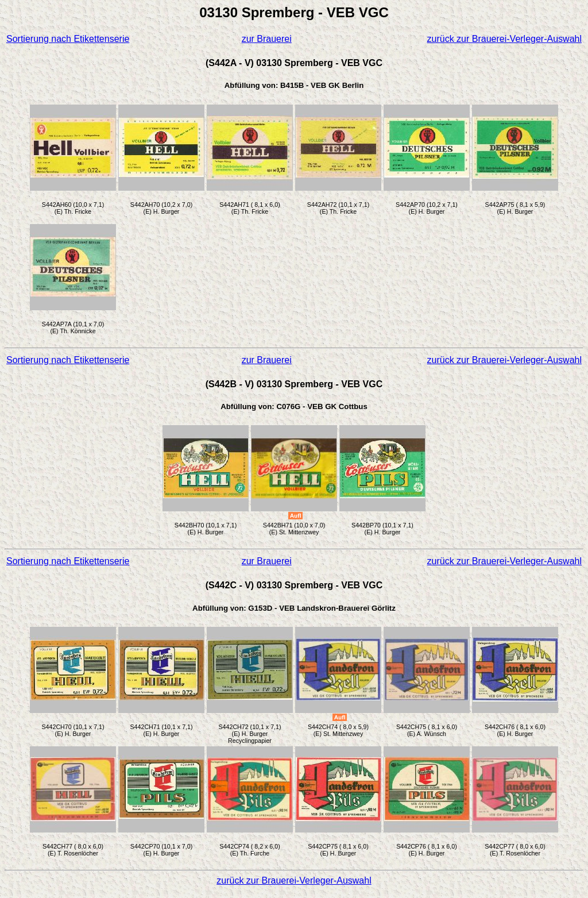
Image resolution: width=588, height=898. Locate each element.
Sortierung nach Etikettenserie (68, 39)
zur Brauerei (267, 39)
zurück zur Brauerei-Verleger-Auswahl (504, 39)
